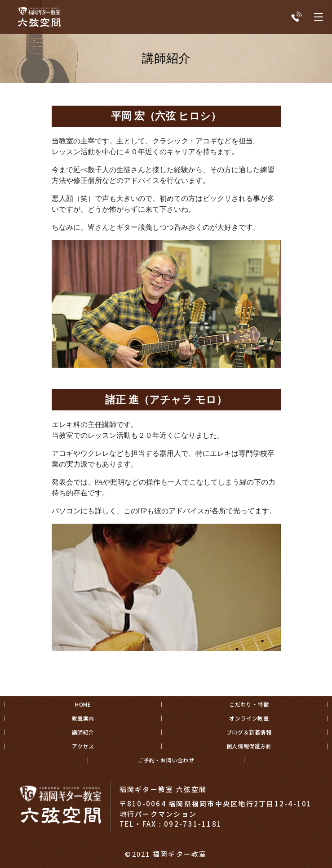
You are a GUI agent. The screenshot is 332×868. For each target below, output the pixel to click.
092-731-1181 (193, 824)
